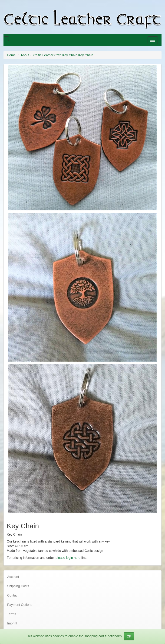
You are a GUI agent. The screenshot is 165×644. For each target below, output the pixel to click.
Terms (12, 614)
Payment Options (20, 605)
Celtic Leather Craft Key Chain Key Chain (63, 55)
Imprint (12, 623)
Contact (13, 595)
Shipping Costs (18, 586)
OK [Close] (129, 636)
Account (13, 577)
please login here (68, 558)
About (25, 55)
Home (11, 55)
